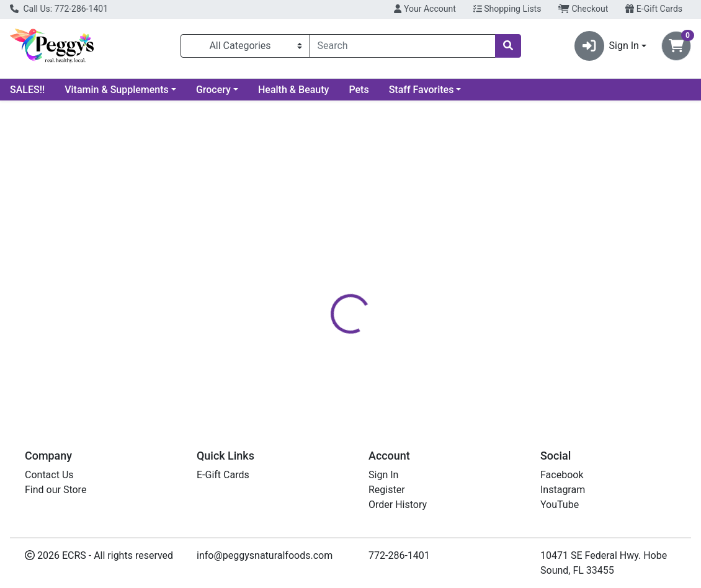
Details (326, 275)
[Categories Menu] (245, 46)
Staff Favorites (422, 90)
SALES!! (27, 90)
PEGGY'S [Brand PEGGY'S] (435, 321)
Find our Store (56, 490)
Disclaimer (381, 275)
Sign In (383, 475)
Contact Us (49, 475)
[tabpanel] (497, 340)
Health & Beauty (293, 90)
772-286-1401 (399, 555)
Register (387, 490)
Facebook (562, 475)
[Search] (403, 46)
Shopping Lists (507, 9)
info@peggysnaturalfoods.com (265, 555)
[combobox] (403, 46)
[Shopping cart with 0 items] (676, 46)
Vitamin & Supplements (117, 90)
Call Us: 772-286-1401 (59, 9)
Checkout (583, 9)
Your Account (425, 9)
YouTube (560, 505)
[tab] (326, 275)
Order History (398, 505)
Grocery (213, 90)
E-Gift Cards (654, 9)
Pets (359, 90)
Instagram (563, 490)
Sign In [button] (607, 46)
